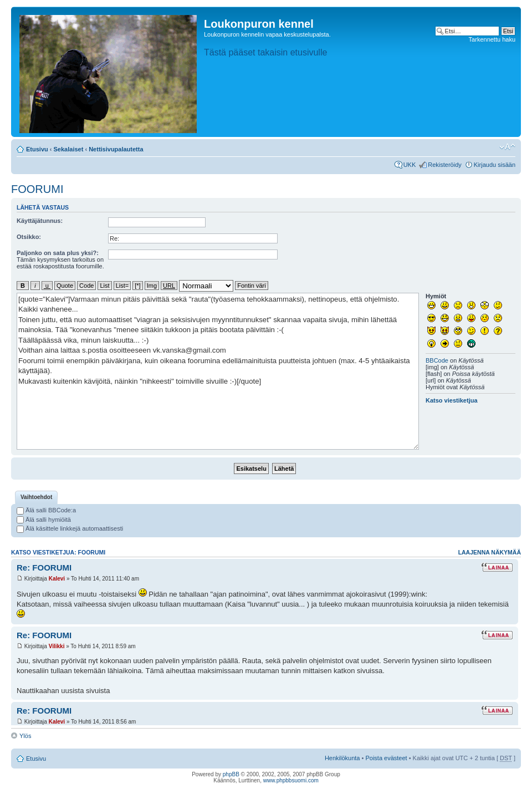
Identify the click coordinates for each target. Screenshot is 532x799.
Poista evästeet (386, 758)
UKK (410, 165)
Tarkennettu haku (492, 39)
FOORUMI (37, 189)
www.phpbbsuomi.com (291, 780)
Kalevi (57, 579)
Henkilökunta (342, 758)
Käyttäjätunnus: (40, 221)
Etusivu (37, 149)
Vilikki (57, 646)
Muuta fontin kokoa (507, 147)
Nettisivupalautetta (116, 149)
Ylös (25, 736)
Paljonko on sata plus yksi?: (58, 253)
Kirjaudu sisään (495, 165)
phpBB (231, 774)
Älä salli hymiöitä (44, 520)
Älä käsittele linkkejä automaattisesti (70, 528)
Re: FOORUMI (44, 568)
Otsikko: (29, 237)
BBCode (437, 360)
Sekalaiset (69, 149)
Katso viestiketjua (452, 400)
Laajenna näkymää (490, 552)
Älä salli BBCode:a (46, 510)
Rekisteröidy (445, 165)
